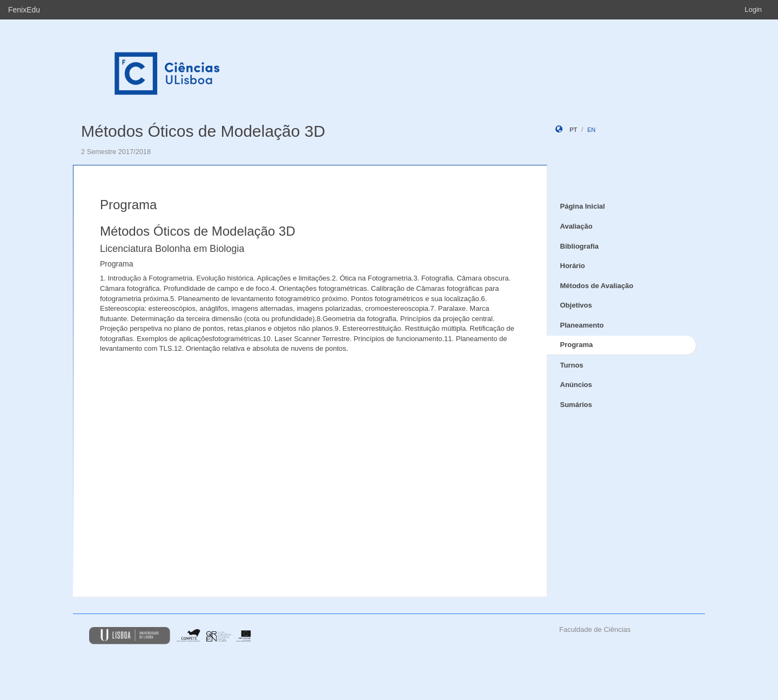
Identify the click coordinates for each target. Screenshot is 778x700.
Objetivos (576, 305)
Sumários (576, 405)
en (591, 130)
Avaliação (576, 226)
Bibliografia (580, 246)
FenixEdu (24, 10)
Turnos (572, 365)
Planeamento (582, 325)
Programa (577, 345)
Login (753, 9)
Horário (573, 266)
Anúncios (576, 385)
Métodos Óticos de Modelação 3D (203, 131)
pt (573, 130)
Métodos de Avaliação (597, 286)
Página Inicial (583, 206)
